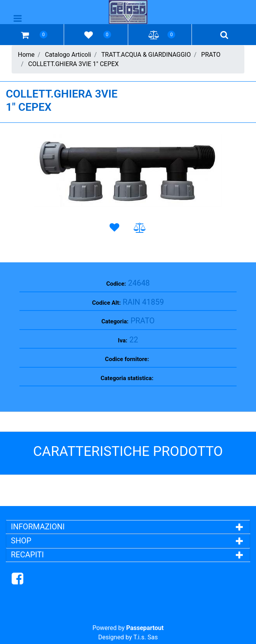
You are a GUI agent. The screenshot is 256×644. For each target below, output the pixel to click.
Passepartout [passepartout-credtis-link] (145, 628)
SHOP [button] (21, 541)
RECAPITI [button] (27, 555)
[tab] (128, 527)
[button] (128, 171)
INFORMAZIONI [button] (39, 527)
